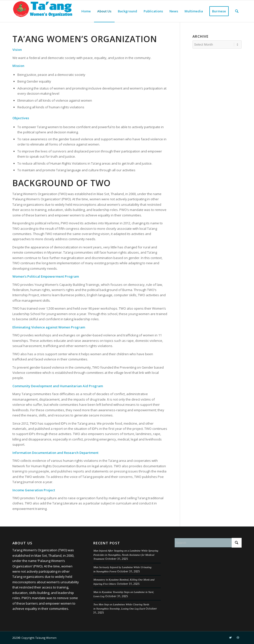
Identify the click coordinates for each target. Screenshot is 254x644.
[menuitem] (86, 11)
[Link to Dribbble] (238, 638)
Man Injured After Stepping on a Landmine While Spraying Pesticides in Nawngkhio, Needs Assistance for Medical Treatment (126, 555)
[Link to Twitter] (230, 638)
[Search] (237, 11)
